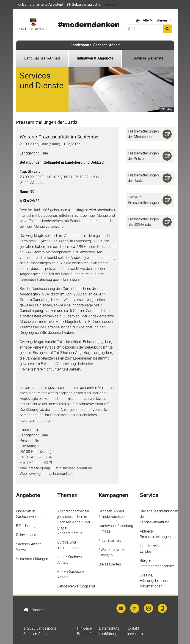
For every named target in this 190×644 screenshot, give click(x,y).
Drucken (34, 610)
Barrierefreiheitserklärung (97, 634)
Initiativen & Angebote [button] (95, 58)
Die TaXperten (110, 564)
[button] (41, 5)
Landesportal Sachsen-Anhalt (95, 45)
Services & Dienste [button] (148, 58)
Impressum (134, 634)
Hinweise (84, 628)
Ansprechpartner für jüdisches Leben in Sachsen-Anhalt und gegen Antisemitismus (74, 522)
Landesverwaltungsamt (76, 586)
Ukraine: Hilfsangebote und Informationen (155, 581)
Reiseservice (26, 535)
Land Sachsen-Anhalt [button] (42, 58)
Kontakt (133, 628)
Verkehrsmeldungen (32, 559)
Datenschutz (109, 628)
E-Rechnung (26, 526)
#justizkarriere (110, 540)
